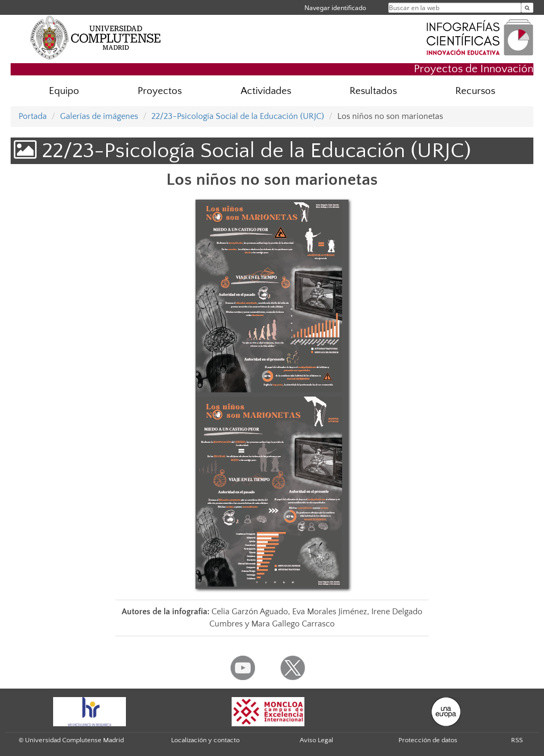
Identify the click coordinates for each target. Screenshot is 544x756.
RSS (517, 740)
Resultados (373, 91)
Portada (33, 116)
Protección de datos (428, 740)
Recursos (475, 91)
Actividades (266, 91)
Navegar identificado (335, 8)
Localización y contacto (205, 740)
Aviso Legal (316, 740)
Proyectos (160, 91)
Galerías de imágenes (99, 116)
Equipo (64, 91)
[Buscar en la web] (527, 8)
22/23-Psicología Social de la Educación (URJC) (238, 116)
